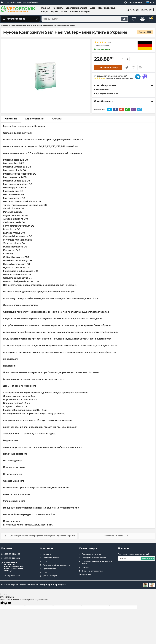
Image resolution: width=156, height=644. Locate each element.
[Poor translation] (7, 603)
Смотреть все (85, 575)
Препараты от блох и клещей (94, 558)
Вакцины (85, 567)
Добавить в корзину (108, 68)
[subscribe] (137, 559)
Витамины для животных (92, 571)
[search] (83, 19)
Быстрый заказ (126, 68)
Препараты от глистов (91, 554)
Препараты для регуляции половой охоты (97, 563)
